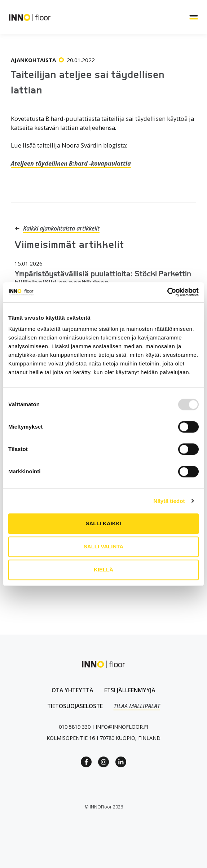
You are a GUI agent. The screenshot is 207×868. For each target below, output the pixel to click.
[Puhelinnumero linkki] (75, 727)
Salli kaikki (103, 523)
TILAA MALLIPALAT (137, 706)
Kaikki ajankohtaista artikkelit (61, 228)
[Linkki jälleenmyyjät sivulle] (130, 690)
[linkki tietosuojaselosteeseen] (75, 706)
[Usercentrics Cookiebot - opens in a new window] (167, 292)
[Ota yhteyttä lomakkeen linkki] (72, 690)
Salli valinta (103, 546)
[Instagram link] (103, 762)
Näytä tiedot (169, 501)
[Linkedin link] (121, 762)
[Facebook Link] (86, 762)
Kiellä (103, 569)
